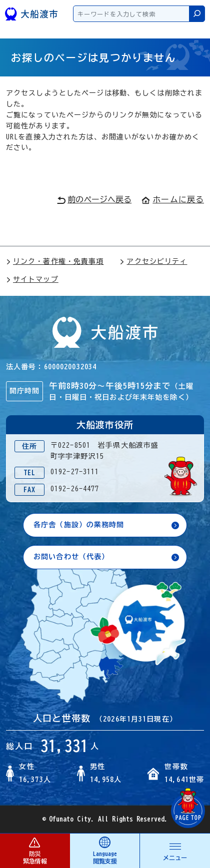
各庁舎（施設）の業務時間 (79, 525)
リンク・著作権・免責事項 (55, 261)
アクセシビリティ (153, 261)
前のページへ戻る (94, 200)
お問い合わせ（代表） (71, 557)
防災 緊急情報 (35, 850)
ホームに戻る (173, 199)
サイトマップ (32, 279)
